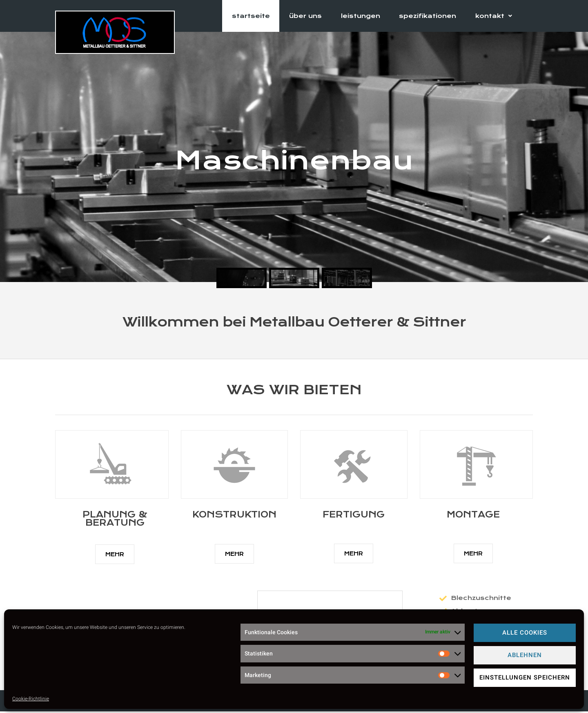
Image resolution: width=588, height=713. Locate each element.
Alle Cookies (525, 633)
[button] (115, 556)
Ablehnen (525, 655)
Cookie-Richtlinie (31, 699)
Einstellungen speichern (525, 677)
